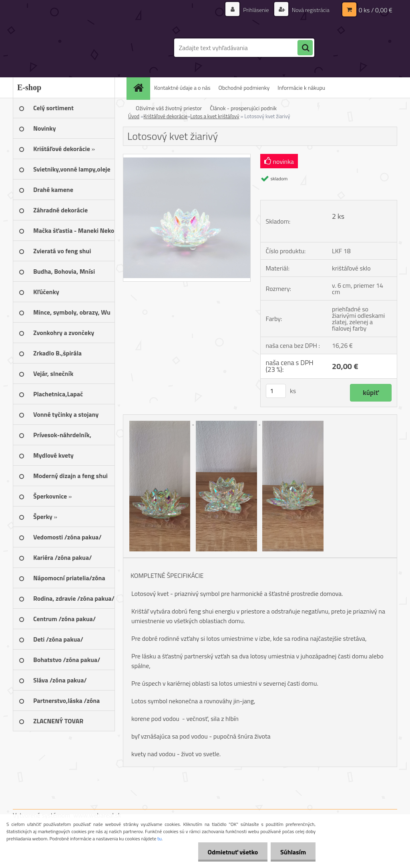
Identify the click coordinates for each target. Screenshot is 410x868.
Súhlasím (293, 852)
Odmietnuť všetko (231, 852)
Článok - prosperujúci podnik (243, 108)
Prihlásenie (256, 10)
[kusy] (276, 391)
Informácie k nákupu (301, 88)
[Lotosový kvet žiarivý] (187, 157)
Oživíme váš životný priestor (169, 108)
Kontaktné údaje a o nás (182, 88)
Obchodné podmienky (244, 88)
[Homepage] (141, 88)
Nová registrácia (310, 10)
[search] (305, 48)
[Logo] (68, 48)
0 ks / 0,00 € (376, 10)
